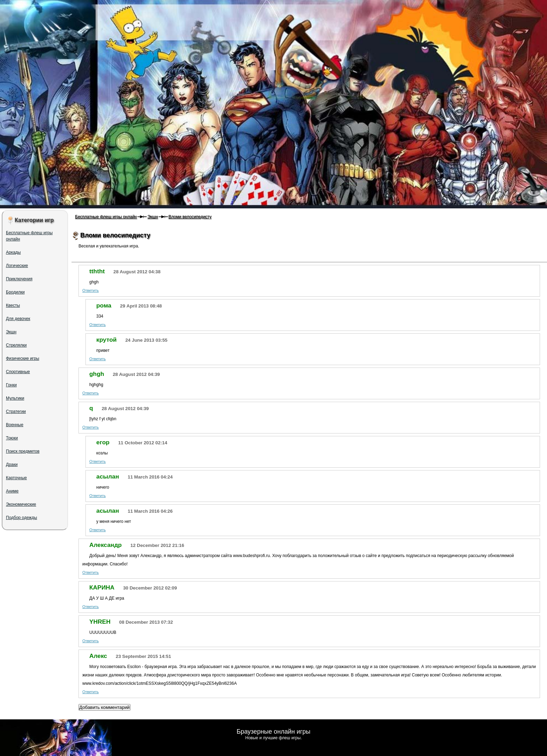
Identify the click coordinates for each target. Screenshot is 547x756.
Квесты (13, 305)
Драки (12, 465)
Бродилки (15, 292)
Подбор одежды (21, 518)
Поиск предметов (23, 451)
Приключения (19, 279)
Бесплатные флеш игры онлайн (106, 217)
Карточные (16, 478)
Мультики (15, 398)
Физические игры (23, 358)
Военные (15, 425)
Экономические (21, 504)
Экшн (152, 217)
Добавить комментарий (104, 707)
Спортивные (18, 372)
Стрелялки (16, 345)
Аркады (13, 252)
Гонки (11, 385)
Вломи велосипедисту (190, 217)
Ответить (91, 290)
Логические (17, 266)
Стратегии (16, 412)
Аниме (12, 491)
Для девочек (18, 319)
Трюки (12, 438)
